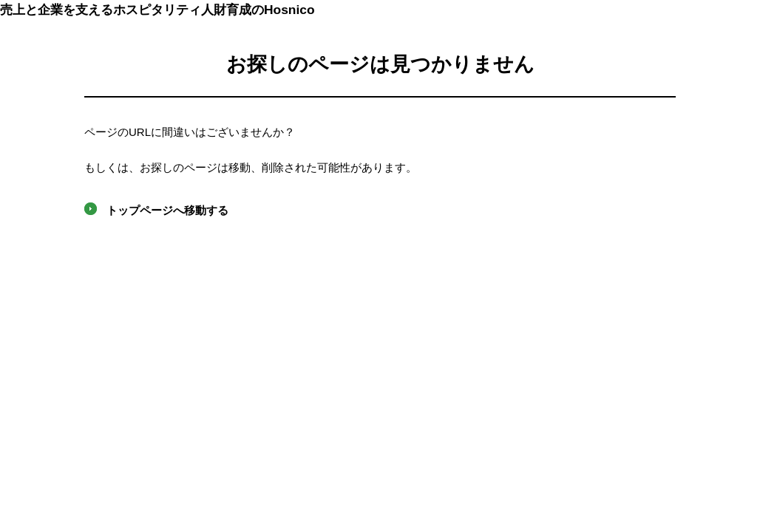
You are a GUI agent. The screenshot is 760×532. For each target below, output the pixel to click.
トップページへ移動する (167, 210)
